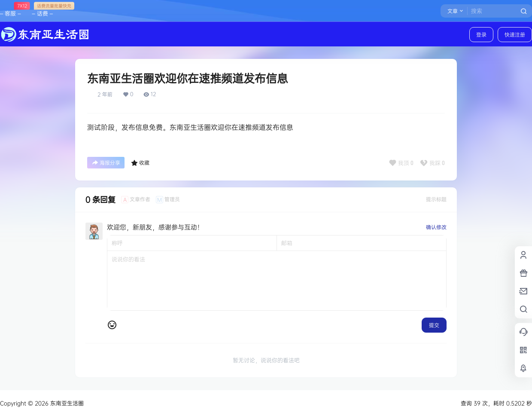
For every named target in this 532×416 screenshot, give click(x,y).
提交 (434, 325)
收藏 (140, 163)
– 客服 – (10, 9)
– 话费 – (42, 9)
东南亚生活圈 (66, 403)
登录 (481, 35)
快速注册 (515, 35)
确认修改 (436, 227)
